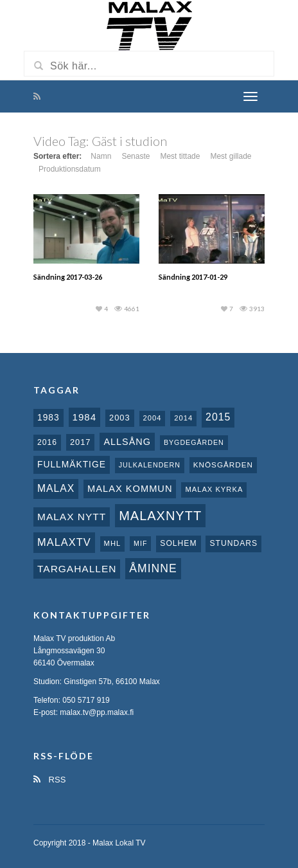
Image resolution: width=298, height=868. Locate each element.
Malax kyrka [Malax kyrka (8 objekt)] (214, 489)
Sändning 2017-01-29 (193, 277)
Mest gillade (231, 156)
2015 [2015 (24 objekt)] (218, 417)
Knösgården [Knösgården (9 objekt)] (223, 465)
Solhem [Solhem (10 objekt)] (178, 543)
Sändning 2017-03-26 (68, 277)
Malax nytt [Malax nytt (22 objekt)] (72, 517)
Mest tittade (180, 156)
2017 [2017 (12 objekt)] (81, 442)
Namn (101, 156)
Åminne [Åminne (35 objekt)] (153, 568)
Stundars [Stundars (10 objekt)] (233, 543)
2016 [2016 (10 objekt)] (47, 442)
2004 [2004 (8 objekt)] (153, 418)
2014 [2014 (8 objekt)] (183, 418)
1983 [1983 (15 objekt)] (48, 417)
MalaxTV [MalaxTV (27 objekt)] (64, 542)
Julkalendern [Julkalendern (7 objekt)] (150, 465)
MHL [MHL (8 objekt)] (113, 543)
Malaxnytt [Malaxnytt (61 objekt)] (160, 516)
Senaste (136, 156)
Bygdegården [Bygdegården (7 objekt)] (194, 442)
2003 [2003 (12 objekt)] (120, 418)
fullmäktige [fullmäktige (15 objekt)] (72, 464)
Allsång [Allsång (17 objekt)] (127, 442)
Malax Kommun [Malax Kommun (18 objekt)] (130, 489)
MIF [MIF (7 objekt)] (140, 543)
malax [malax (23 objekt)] (56, 488)
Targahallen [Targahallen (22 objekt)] (77, 569)
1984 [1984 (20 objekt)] (85, 417)
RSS (49, 780)
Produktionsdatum (70, 169)
